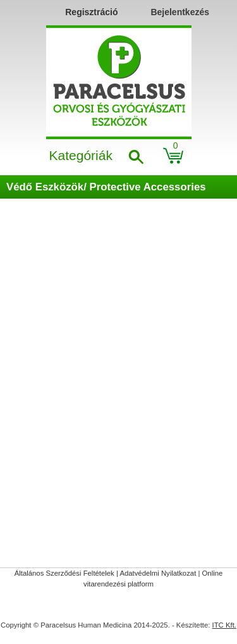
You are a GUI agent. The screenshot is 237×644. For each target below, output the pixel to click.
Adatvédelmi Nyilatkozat (158, 573)
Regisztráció (91, 12)
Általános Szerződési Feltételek (64, 573)
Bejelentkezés (180, 12)
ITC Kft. (224, 625)
